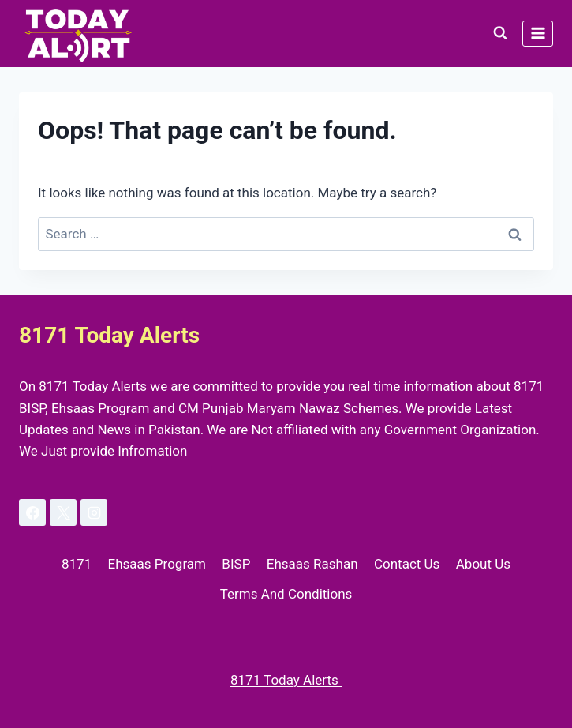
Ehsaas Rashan (312, 564)
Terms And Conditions (286, 594)
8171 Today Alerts (286, 680)
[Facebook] (32, 512)
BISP (236, 564)
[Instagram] (94, 512)
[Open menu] (538, 34)
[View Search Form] (500, 33)
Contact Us (407, 564)
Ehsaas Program (157, 564)
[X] (63, 512)
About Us (483, 564)
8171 (77, 564)
